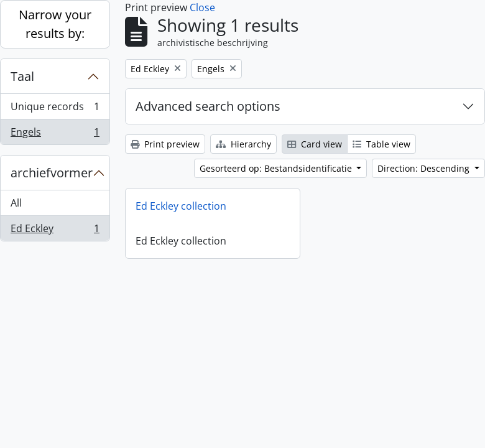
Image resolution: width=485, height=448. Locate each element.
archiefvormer (52, 173)
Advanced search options (208, 106)
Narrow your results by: (55, 24)
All (16, 203)
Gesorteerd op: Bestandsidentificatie (277, 168)
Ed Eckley (55, 231)
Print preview (165, 144)
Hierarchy (243, 144)
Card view (315, 144)
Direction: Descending (425, 168)
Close (202, 7)
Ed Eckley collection (181, 206)
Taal (22, 76)
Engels (55, 134)
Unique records (55, 109)
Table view (381, 144)
